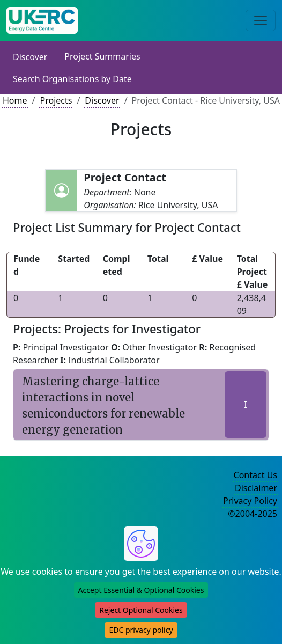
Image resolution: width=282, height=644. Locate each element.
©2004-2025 (253, 514)
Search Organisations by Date (72, 79)
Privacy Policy (250, 501)
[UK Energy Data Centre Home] (42, 20)
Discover (30, 57)
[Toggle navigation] (261, 20)
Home (15, 100)
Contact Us (255, 475)
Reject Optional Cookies (141, 610)
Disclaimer (256, 488)
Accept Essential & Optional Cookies (141, 590)
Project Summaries (102, 56)
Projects (56, 100)
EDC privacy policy (141, 630)
